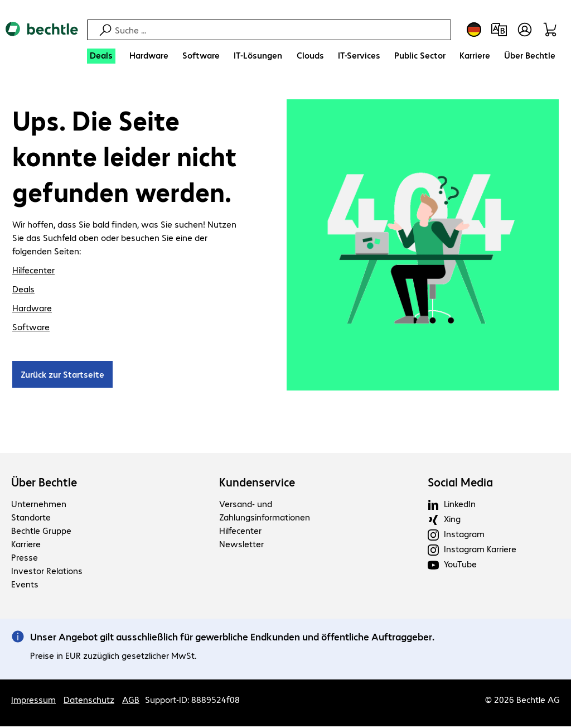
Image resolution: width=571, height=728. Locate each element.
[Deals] (101, 56)
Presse (25, 559)
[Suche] (281, 30)
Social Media (460, 484)
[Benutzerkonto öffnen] (525, 30)
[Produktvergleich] (499, 30)
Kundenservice (257, 484)
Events (25, 585)
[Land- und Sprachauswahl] (474, 30)
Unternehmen (39, 505)
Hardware (32, 309)
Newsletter (241, 545)
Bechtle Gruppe (41, 532)
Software (31, 328)
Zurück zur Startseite (62, 376)
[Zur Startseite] (42, 38)
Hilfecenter (33, 271)
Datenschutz (89, 701)
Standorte (31, 519)
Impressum (33, 701)
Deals (23, 290)
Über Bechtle (44, 484)
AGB (131, 701)
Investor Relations (47, 572)
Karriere (26, 545)
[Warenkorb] (552, 30)
